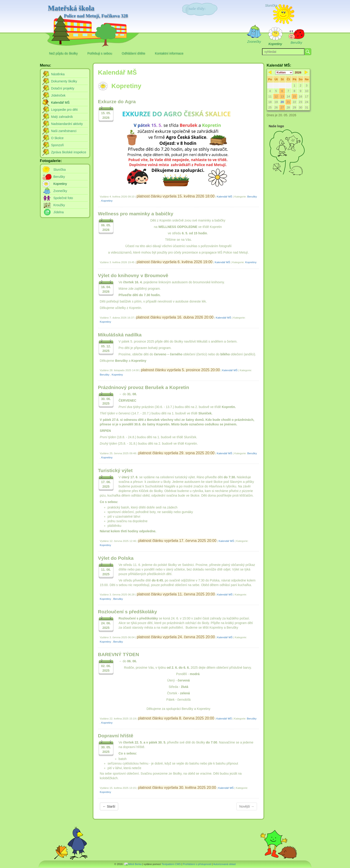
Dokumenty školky (64, 81)
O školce (57, 138)
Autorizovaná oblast (224, 864)
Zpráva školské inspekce (69, 152)
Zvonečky (60, 191)
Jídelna (59, 212)
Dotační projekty (63, 88)
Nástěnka (58, 74)
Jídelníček (58, 95)
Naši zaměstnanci (64, 131)
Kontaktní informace (169, 53)
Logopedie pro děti (64, 110)
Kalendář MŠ (224, 196)
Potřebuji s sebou (100, 53)
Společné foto (63, 198)
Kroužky (59, 205)
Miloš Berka (135, 864)
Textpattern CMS (171, 864)
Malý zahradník (62, 117)
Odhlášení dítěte (133, 53)
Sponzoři (57, 145)
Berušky (252, 196)
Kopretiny (107, 201)
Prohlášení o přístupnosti (197, 864)
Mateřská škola (88, 12)
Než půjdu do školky (63, 53)
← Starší (109, 806)
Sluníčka (60, 170)
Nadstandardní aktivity (67, 124)
